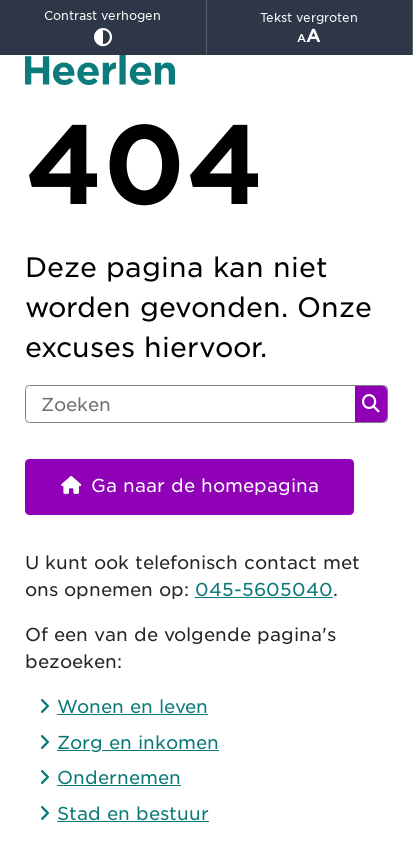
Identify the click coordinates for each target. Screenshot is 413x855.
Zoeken (371, 404)
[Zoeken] (190, 404)
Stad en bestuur (133, 813)
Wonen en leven (132, 706)
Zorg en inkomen (138, 742)
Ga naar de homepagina (205, 485)
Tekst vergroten (310, 28)
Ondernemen (119, 777)
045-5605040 (264, 589)
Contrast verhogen (103, 27)
